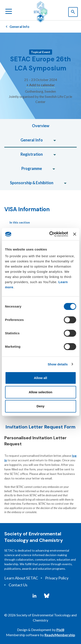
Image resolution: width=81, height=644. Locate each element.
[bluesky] (47, 596)
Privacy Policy (57, 578)
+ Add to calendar (41, 85)
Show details (58, 364)
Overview (41, 126)
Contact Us (18, 585)
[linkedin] (34, 596)
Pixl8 (60, 630)
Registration (32, 154)
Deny (40, 406)
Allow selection (40, 392)
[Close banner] (75, 234)
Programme (32, 168)
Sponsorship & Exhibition (32, 183)
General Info (19, 26)
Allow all (40, 378)
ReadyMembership (60, 635)
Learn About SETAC (21, 578)
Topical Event (41, 52)
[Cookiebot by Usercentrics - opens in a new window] (51, 234)
